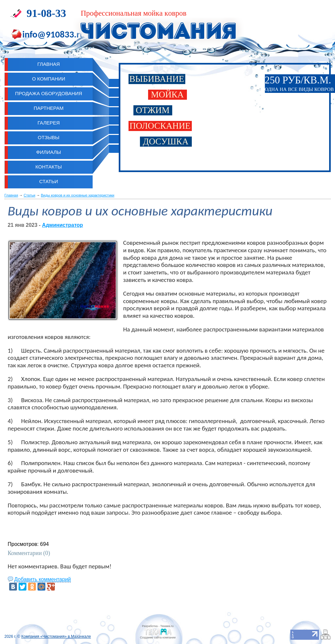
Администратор (62, 225)
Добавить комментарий (43, 579)
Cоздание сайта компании (158, 637)
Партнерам (49, 108)
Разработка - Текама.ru (158, 626)
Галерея (49, 123)
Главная (11, 195)
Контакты (49, 167)
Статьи (49, 181)
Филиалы (49, 152)
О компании (49, 79)
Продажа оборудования (48, 93)
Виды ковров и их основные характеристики (77, 195)
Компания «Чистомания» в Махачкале (56, 637)
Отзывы (49, 137)
